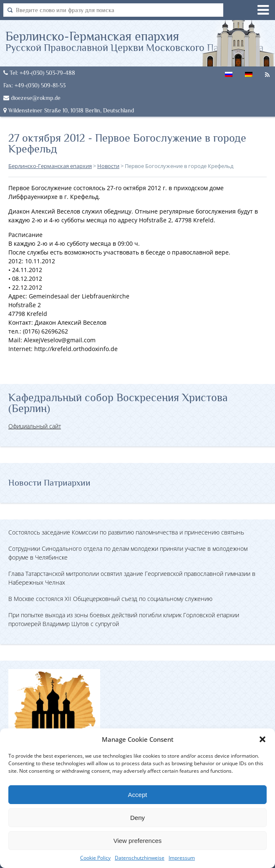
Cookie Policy (95, 858)
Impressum (182, 858)
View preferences (138, 841)
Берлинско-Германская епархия (135, 41)
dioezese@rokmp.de (32, 98)
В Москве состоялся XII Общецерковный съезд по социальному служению (110, 599)
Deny (137, 818)
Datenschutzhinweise (140, 858)
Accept (138, 795)
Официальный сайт (35, 426)
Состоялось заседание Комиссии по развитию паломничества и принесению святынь (126, 532)
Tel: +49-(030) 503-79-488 (39, 73)
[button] (262, 739)
